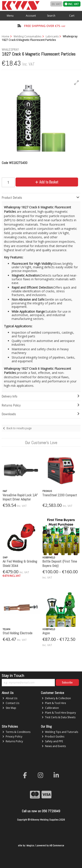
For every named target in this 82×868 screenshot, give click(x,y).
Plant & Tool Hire (54, 703)
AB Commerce (57, 845)
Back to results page (19, 428)
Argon (46, 633)
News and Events (54, 746)
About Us (10, 698)
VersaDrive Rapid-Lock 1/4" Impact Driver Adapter (20, 497)
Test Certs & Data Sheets (59, 717)
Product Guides (53, 736)
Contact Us (11, 703)
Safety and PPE (52, 741)
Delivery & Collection (56, 698)
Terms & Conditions (16, 732)
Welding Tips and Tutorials (60, 732)
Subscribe (67, 682)
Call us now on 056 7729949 (41, 811)
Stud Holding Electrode (17, 633)
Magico (30, 845)
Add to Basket (47, 182)
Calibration (50, 708)
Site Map (9, 708)
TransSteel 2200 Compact (60, 495)
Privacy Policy (12, 736)
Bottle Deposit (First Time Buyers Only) (60, 563)
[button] (77, 83)
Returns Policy (13, 741)
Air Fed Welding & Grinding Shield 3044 (20, 563)
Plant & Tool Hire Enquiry (59, 713)
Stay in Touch (13, 676)
